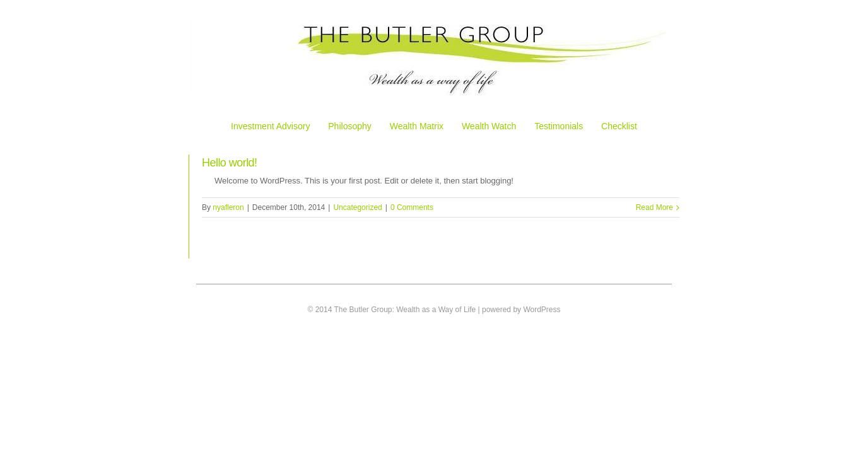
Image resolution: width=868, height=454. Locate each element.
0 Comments (412, 207)
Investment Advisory (270, 126)
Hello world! (230, 163)
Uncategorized (357, 207)
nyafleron (228, 207)
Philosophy (350, 126)
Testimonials (559, 126)
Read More (654, 207)
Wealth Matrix (417, 126)
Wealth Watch (489, 126)
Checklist (619, 126)
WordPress (542, 310)
